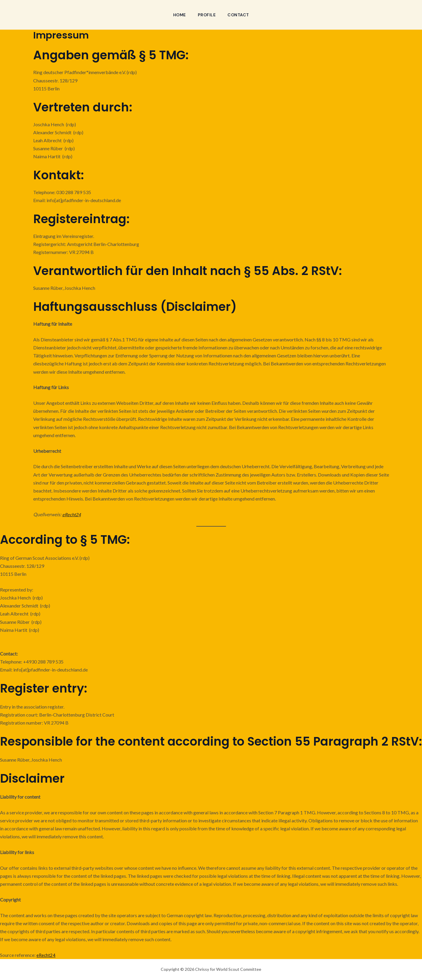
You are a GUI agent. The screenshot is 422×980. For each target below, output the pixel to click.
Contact (239, 15)
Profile (207, 15)
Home (178, 15)
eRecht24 (72, 514)
